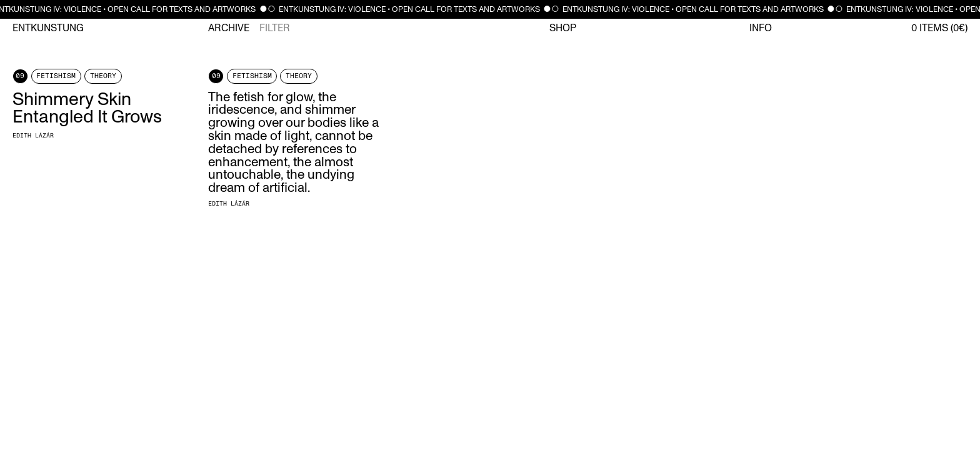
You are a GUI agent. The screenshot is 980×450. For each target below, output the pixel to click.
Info (761, 28)
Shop (563, 28)
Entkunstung (48, 28)
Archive (229, 28)
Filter (275, 28)
